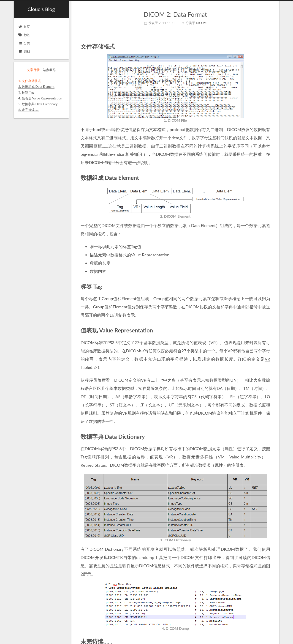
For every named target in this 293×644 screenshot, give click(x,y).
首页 (24, 27)
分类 (24, 43)
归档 (24, 51)
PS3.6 (117, 449)
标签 (24, 35)
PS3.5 (113, 343)
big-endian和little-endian (103, 154)
